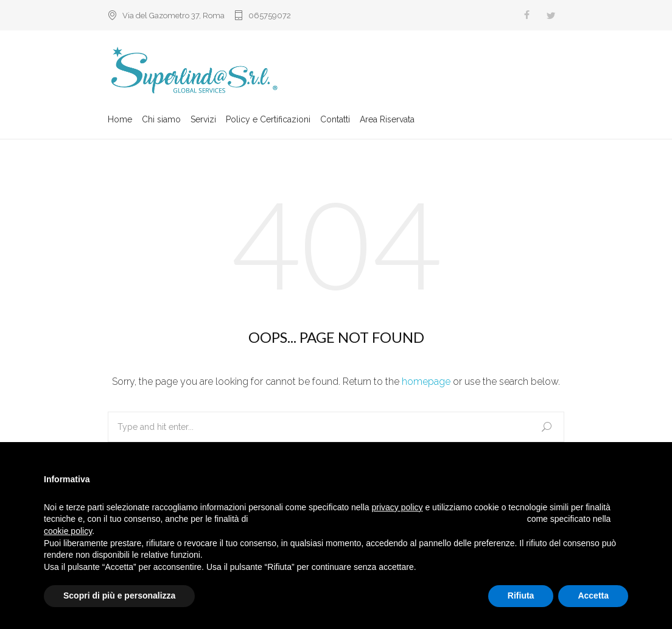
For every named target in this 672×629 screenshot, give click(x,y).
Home (120, 120)
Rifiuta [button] (521, 596)
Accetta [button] (593, 596)
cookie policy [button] (68, 531)
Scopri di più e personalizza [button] (119, 596)
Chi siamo (161, 120)
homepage (426, 381)
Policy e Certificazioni (268, 120)
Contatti (335, 120)
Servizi (203, 120)
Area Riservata (387, 120)
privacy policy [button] (397, 507)
